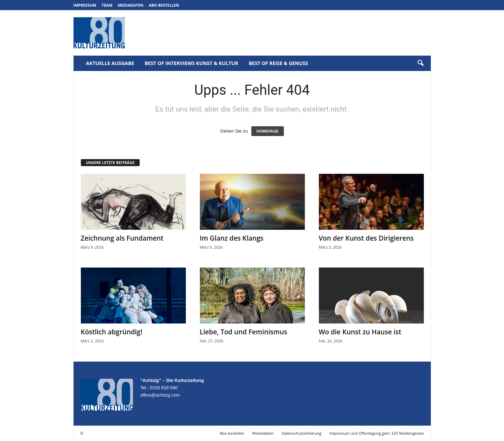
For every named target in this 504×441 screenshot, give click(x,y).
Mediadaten (130, 5)
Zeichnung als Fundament (122, 238)
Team (107, 5)
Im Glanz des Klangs (232, 238)
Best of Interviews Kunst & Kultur (191, 63)
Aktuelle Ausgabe (110, 63)
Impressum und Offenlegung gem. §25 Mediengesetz (377, 433)
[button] (420, 63)
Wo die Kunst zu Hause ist (360, 332)
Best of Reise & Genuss (279, 63)
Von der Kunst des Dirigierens (366, 238)
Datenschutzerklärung (302, 433)
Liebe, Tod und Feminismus (244, 332)
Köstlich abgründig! (112, 332)
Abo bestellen (164, 5)
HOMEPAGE (268, 131)
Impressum (85, 5)
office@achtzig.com (160, 395)
